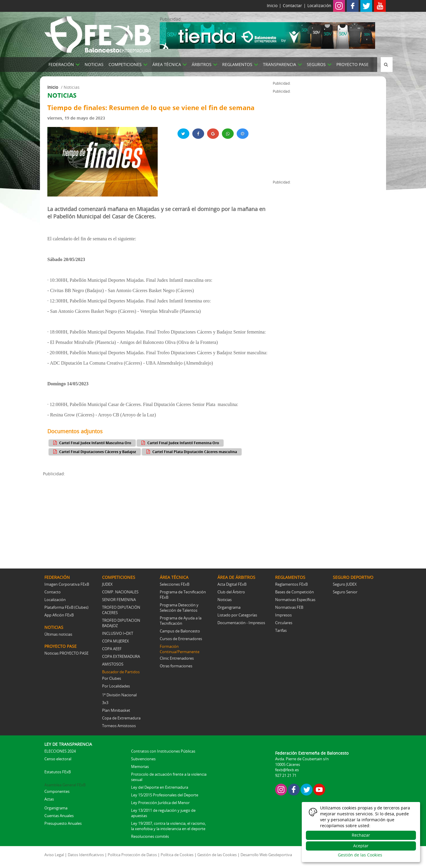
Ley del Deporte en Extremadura (160, 787)
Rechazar (361, 835)
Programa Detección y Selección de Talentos (179, 608)
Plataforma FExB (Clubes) (66, 607)
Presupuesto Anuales (63, 823)
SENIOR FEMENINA (119, 600)
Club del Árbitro (231, 592)
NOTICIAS (94, 64)
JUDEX (107, 584)
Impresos (283, 615)
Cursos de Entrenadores (181, 639)
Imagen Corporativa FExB (67, 584)
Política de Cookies (177, 855)
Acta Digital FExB (232, 584)
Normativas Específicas (295, 600)
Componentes (57, 791)
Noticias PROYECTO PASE (66, 653)
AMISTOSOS (113, 664)
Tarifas (281, 630)
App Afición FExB (59, 615)
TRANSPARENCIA (280, 64)
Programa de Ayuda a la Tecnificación (181, 621)
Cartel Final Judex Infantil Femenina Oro (179, 443)
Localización (319, 5)
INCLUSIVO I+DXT (118, 633)
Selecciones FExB (175, 584)
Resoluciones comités (150, 836)
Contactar (292, 5)
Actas (49, 799)
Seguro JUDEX (345, 584)
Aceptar (361, 846)
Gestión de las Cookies (217, 855)
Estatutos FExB (58, 772)
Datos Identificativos (86, 855)
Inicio (272, 5)
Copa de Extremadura (121, 718)
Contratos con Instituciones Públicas (163, 751)
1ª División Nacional (119, 695)
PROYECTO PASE (352, 64)
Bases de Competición (295, 592)
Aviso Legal (54, 855)
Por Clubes (112, 678)
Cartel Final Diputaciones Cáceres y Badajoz (94, 452)
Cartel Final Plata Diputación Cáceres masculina (191, 452)
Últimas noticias (58, 634)
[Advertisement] (158, 518)
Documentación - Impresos (241, 623)
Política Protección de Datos (132, 855)
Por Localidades (116, 686)
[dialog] (361, 832)
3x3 (105, 703)
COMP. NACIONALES (120, 592)
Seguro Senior (345, 592)
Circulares (284, 623)
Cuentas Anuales (59, 816)
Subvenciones (143, 759)
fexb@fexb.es (287, 770)
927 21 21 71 (286, 775)
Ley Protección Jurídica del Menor (160, 803)
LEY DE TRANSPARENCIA (68, 744)
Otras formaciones (176, 666)
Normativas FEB (289, 607)
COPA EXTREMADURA (121, 656)
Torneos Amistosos (119, 726)
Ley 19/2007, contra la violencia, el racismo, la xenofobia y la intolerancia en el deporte (168, 826)
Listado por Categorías (237, 615)
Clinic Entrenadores (177, 658)
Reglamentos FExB (291, 584)
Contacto (53, 592)
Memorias (140, 766)
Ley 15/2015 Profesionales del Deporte (165, 795)
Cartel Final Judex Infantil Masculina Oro (91, 443)
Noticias (225, 600)
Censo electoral (58, 759)
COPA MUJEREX (116, 641)
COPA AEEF (112, 649)
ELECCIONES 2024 (60, 751)
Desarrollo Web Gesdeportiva (266, 855)
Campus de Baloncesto (180, 631)
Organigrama (229, 607)
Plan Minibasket (116, 710)
